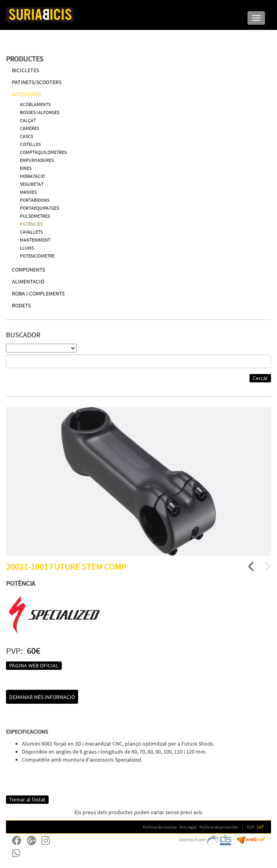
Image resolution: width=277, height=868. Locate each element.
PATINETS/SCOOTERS (37, 82)
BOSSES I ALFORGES (40, 112)
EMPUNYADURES (37, 160)
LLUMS (27, 248)
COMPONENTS (28, 270)
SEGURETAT (32, 184)
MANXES (28, 192)
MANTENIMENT (35, 240)
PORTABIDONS (35, 200)
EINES (26, 168)
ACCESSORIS (27, 94)
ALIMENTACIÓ (28, 281)
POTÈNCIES (31, 224)
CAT (260, 827)
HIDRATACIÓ (32, 176)
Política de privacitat (219, 827)
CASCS (27, 136)
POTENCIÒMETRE (37, 256)
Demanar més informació (42, 697)
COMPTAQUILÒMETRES (43, 152)
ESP (251, 827)
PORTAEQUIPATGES (39, 208)
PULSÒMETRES (35, 216)
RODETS (21, 305)
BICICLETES (26, 70)
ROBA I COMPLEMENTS (38, 293)
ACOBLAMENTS (35, 104)
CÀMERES (29, 128)
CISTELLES (30, 144)
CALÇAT (28, 120)
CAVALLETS (31, 232)
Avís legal (188, 827)
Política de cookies (160, 827)
